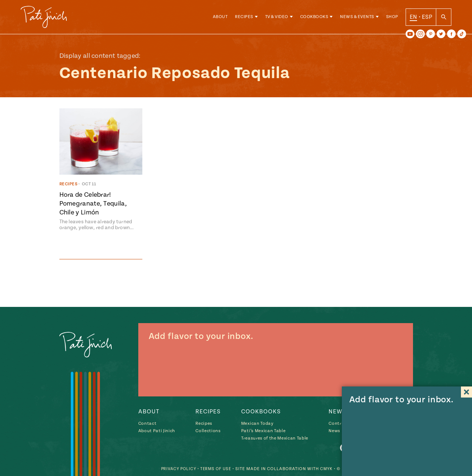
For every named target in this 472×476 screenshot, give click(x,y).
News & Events (357, 18)
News (334, 431)
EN (414, 18)
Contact (147, 423)
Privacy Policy (174, 469)
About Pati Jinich (157, 431)
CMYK (326, 469)
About (220, 18)
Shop (392, 18)
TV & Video (277, 18)
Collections (208, 431)
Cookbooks (314, 18)
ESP (427, 18)
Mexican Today (257, 423)
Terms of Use (214, 469)
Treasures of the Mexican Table (275, 438)
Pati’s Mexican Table (263, 431)
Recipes (244, 18)
